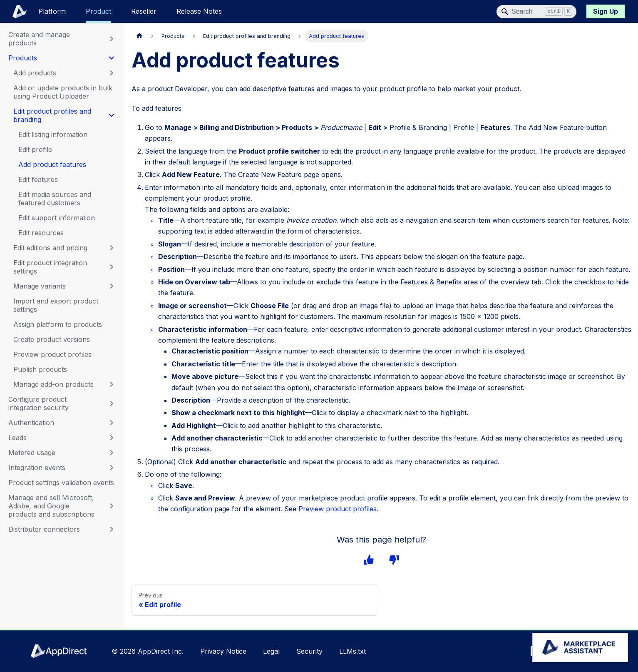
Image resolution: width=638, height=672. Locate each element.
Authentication (31, 423)
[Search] (536, 12)
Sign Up (606, 11)
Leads (17, 438)
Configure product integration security (38, 403)
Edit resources (41, 233)
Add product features (52, 164)
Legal (271, 651)
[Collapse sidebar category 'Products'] (112, 58)
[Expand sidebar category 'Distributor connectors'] (112, 529)
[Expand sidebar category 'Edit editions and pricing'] (112, 248)
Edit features (38, 179)
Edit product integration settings (50, 267)
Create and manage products (39, 39)
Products (23, 58)
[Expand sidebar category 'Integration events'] (112, 468)
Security (309, 651)
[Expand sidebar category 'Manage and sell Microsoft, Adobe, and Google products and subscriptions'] (112, 506)
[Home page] (139, 36)
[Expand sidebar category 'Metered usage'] (112, 453)
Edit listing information (53, 134)
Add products (35, 73)
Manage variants (40, 286)
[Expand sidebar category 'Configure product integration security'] (112, 403)
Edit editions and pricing (50, 248)
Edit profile (35, 149)
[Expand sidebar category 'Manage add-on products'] (112, 384)
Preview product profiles (52, 354)
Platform (52, 11)
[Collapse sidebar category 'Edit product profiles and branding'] (112, 115)
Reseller (144, 11)
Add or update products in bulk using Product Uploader (63, 92)
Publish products (40, 369)
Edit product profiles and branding (52, 115)
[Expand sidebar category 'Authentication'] (112, 423)
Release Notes (199, 11)
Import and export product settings (56, 305)
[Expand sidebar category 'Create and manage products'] (112, 39)
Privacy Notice (223, 651)
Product (98, 11)
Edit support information (57, 218)
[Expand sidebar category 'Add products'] (112, 73)
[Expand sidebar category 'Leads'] (112, 438)
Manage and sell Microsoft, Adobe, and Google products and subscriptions (51, 506)
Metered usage (32, 453)
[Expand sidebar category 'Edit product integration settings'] (112, 267)
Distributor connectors (44, 529)
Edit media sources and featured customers (55, 199)
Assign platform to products (58, 324)
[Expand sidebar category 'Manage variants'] (112, 286)
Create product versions (52, 339)
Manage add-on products (53, 384)
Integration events (37, 468)
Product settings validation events (61, 483)
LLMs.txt (353, 651)
